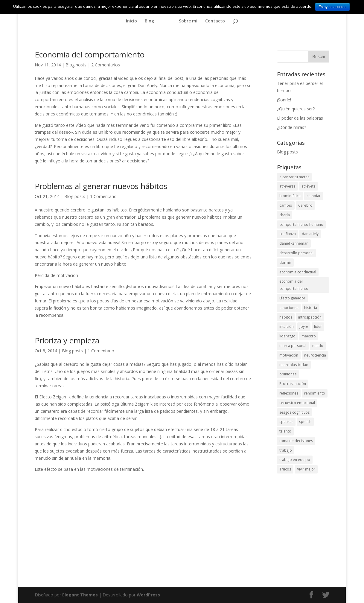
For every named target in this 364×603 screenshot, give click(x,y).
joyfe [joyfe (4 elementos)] (304, 326)
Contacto (215, 21)
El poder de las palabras (300, 118)
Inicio (131, 21)
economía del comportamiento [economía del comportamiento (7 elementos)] (294, 285)
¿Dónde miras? (291, 127)
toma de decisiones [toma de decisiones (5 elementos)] (296, 441)
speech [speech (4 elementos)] (305, 422)
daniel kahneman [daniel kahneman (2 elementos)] (294, 243)
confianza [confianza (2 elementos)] (288, 234)
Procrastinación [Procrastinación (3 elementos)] (293, 384)
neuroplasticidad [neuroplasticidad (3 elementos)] (294, 365)
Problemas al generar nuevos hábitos (101, 186)
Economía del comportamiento (90, 54)
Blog (149, 21)
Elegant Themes (80, 595)
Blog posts (76, 65)
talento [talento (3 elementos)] (285, 431)
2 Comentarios (106, 65)
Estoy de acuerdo (332, 7)
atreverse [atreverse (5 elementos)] (287, 186)
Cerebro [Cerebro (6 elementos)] (305, 205)
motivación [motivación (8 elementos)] (289, 355)
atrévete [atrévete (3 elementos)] (309, 186)
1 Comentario (103, 196)
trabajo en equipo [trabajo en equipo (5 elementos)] (295, 460)
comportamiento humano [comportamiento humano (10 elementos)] (301, 224)
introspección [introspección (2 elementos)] (310, 317)
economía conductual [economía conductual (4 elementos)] (298, 272)
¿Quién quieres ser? (296, 109)
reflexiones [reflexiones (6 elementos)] (289, 393)
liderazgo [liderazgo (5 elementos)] (287, 336)
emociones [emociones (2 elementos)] (289, 308)
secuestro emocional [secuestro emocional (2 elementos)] (297, 403)
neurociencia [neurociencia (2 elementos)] (315, 355)
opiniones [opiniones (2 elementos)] (288, 374)
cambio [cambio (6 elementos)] (286, 205)
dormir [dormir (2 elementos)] (285, 262)
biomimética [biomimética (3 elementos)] (290, 196)
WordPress (148, 595)
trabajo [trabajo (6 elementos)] (286, 450)
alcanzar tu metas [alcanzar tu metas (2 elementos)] (294, 177)
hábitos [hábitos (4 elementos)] (286, 317)
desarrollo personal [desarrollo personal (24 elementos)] (296, 253)
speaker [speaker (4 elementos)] (286, 422)
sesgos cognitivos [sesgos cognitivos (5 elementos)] (294, 412)
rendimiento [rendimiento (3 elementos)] (315, 393)
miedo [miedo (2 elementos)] (318, 346)
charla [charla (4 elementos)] (285, 215)
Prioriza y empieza (67, 340)
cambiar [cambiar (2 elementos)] (314, 196)
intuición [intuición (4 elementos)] (287, 326)
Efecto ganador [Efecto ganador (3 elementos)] (292, 298)
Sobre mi (188, 21)
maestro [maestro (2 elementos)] (309, 336)
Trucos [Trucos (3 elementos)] (285, 469)
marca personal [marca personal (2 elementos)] (293, 346)
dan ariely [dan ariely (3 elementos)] (310, 234)
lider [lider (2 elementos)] (318, 326)
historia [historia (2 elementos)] (311, 308)
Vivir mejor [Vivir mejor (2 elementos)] (306, 469)
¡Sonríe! (284, 100)
